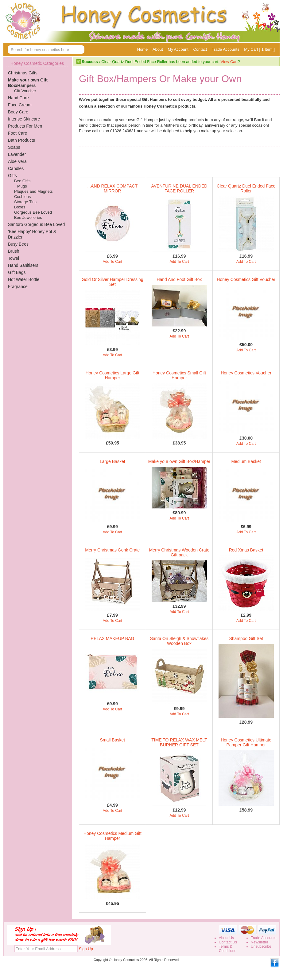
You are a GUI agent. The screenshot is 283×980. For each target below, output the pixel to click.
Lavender (17, 154)
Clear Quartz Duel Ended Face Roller (246, 188)
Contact (200, 49)
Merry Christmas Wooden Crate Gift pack (179, 552)
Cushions (22, 197)
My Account (178, 49)
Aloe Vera (17, 161)
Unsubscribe (261, 946)
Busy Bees (18, 244)
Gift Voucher (25, 91)
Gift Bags (17, 272)
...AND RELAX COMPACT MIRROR (112, 188)
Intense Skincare (24, 119)
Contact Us (228, 942)
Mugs (22, 186)
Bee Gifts (22, 181)
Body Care (18, 112)
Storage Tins (25, 202)
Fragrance (18, 286)
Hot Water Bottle (24, 279)
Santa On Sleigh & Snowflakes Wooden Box (179, 641)
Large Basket (112, 461)
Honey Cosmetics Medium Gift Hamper (112, 836)
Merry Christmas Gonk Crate (112, 550)
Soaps (14, 147)
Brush (14, 251)
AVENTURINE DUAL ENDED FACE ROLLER (179, 188)
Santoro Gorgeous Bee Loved (36, 224)
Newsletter (260, 942)
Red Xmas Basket (246, 550)
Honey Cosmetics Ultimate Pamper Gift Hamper (246, 742)
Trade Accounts (226, 49)
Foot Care (17, 133)
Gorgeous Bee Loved (33, 212)
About (158, 49)
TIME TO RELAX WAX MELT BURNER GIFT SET (179, 742)
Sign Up (86, 949)
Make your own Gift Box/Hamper (179, 461)
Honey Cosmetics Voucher (246, 373)
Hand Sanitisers (23, 265)
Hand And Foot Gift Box (179, 279)
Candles (16, 168)
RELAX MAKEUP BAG (112, 638)
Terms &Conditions (228, 949)
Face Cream (20, 105)
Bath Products (21, 140)
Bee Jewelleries (28, 217)
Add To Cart (112, 262)
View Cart (229, 62)
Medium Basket (246, 461)
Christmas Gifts (23, 73)
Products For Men (25, 126)
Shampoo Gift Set (246, 638)
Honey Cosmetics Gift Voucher (246, 279)
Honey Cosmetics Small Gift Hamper (179, 375)
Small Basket (112, 740)
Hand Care (18, 98)
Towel (14, 258)
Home (143, 49)
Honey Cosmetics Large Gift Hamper (112, 375)
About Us (226, 938)
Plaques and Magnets (33, 191)
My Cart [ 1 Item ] (259, 49)
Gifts (12, 176)
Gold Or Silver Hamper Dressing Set (112, 282)
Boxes (20, 207)
